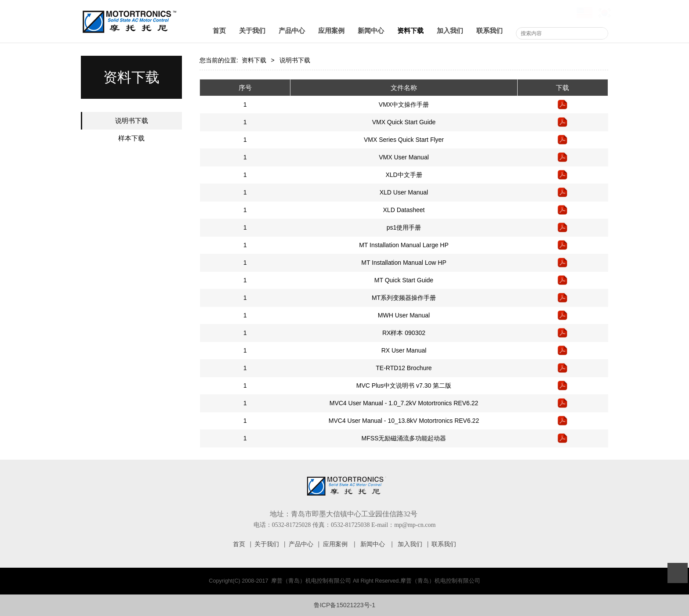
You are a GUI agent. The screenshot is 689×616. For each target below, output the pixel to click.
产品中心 (292, 31)
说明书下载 (132, 121)
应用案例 (331, 31)
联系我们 (490, 31)
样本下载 (131, 138)
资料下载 (410, 31)
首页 (219, 31)
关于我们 (252, 31)
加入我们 (450, 31)
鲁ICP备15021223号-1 (344, 605)
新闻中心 (371, 31)
